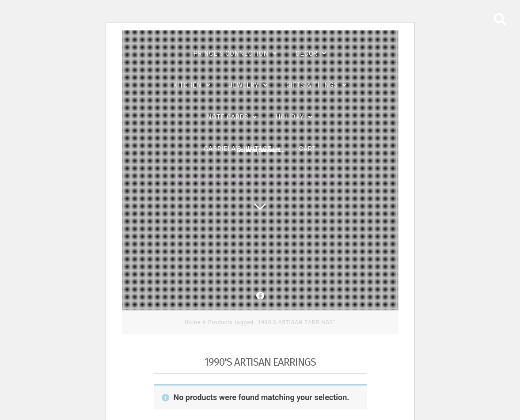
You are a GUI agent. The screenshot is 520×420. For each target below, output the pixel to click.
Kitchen (188, 85)
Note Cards (228, 117)
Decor (307, 53)
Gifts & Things (312, 85)
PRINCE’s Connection (231, 53)
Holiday (290, 117)
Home (193, 322)
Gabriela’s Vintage (238, 149)
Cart (308, 149)
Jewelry (244, 85)
